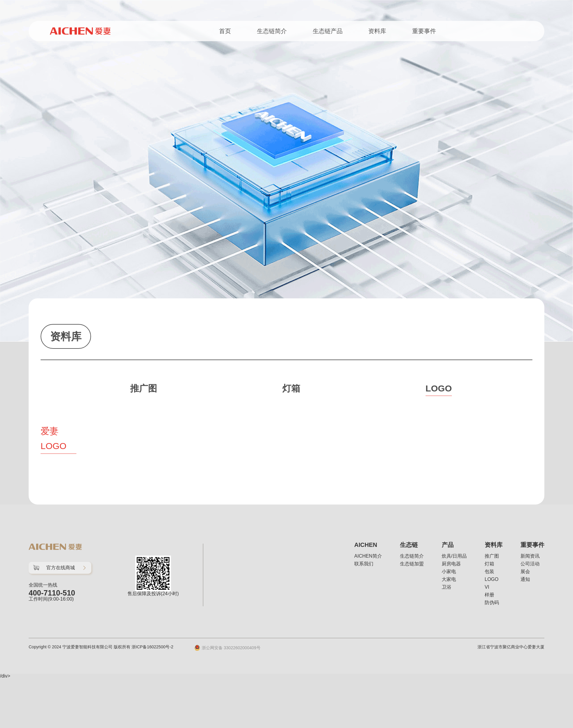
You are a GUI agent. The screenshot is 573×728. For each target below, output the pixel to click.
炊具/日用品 (454, 556)
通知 (525, 579)
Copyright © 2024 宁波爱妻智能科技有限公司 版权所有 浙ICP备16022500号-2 (101, 647)
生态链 (409, 545)
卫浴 (446, 587)
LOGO (492, 579)
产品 (448, 545)
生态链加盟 (412, 564)
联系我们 (364, 564)
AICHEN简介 (368, 556)
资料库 (494, 545)
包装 (489, 572)
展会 (525, 572)
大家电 (449, 579)
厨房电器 (451, 564)
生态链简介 (412, 556)
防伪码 (492, 603)
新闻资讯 (530, 556)
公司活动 (530, 564)
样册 (489, 595)
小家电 (449, 572)
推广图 (492, 556)
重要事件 (532, 545)
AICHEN (366, 545)
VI (487, 587)
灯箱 (489, 564)
